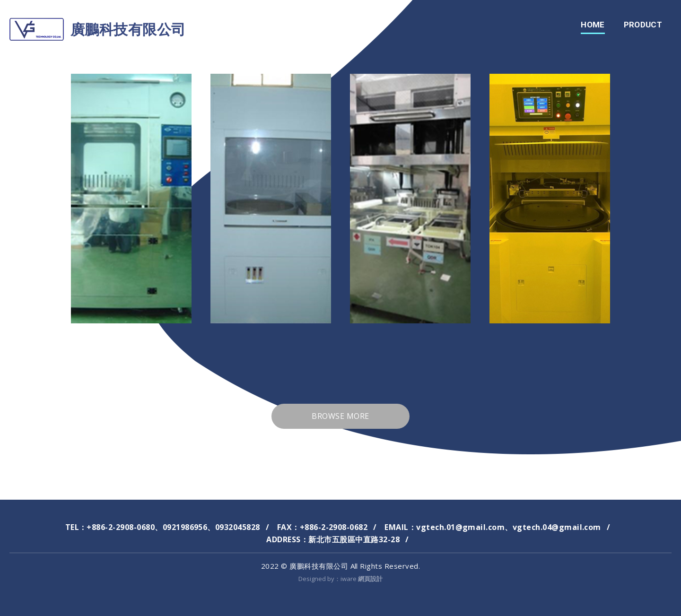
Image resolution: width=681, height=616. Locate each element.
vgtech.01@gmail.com (460, 527)
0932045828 (238, 527)
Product (643, 25)
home (593, 25)
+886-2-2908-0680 (121, 527)
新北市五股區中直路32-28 (354, 539)
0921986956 (185, 527)
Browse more (340, 416)
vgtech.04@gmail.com (557, 527)
